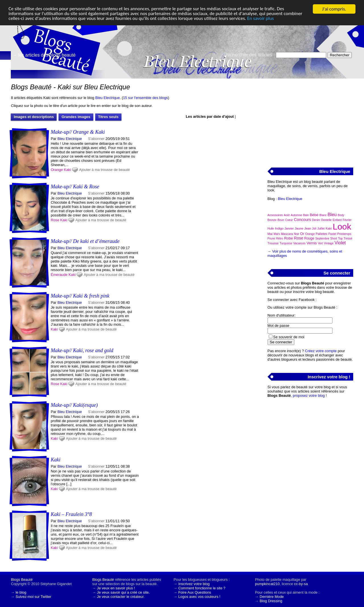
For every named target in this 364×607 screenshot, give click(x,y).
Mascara (287, 234)
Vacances (299, 243)
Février (347, 220)
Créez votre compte (321, 351)
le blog (21, 592)
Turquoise (286, 243)
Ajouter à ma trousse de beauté (105, 170)
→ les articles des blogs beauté (44, 55)
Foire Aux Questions (195, 592)
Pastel (332, 234)
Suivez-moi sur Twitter (34, 597)
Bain (306, 215)
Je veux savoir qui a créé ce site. (123, 592)
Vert (320, 243)
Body (341, 215)
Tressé (348, 239)
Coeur (289, 220)
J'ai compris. (334, 9)
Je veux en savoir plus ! (116, 588)
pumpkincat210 (267, 584)
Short (334, 239)
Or (302, 234)
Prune (271, 239)
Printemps (344, 234)
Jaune (299, 228)
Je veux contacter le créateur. (121, 597)
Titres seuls (108, 117)
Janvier (289, 229)
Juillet (321, 229)
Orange (57, 170)
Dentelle (326, 220)
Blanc (323, 215)
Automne (296, 215)
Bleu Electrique (107, 98)
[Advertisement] (310, 120)
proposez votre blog (309, 396)
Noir (296, 234)
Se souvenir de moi (289, 337)
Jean (308, 228)
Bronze (272, 220)
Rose (55, 220)
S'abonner (96, 139)
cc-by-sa (301, 584)
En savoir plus (261, 19)
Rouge (309, 238)
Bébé (314, 215)
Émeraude (59, 275)
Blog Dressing (271, 601)
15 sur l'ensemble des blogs (145, 98)
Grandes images (76, 117)
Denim (316, 220)
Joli (314, 229)
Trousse (273, 243)
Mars (277, 234)
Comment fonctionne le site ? (202, 588)
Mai (270, 234)
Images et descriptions (34, 117)
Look (342, 227)
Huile (271, 229)
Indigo (279, 228)
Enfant (337, 220)
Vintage (329, 243)
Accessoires (275, 215)
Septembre (322, 239)
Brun (281, 220)
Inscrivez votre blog (194, 584)
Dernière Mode (272, 597)
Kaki (68, 170)
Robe (288, 238)
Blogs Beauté (22, 580)
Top (340, 239)
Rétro (280, 239)
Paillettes (321, 234)
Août (287, 215)
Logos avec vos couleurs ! (199, 597)
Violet (340, 243)
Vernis (312, 243)
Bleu (332, 215)
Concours (302, 220)
